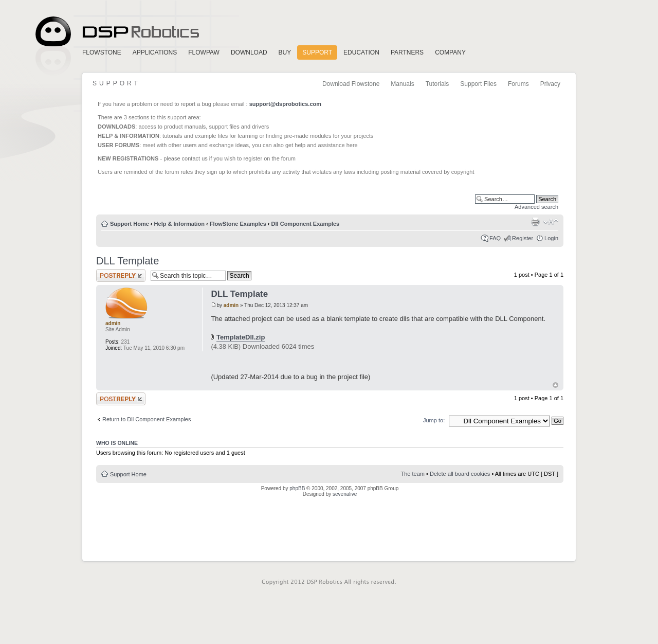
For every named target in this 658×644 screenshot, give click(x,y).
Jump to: (434, 420)
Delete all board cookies (460, 474)
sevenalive (345, 494)
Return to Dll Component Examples (147, 419)
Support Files (478, 84)
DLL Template (127, 261)
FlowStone (102, 52)
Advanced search (536, 207)
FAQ (495, 238)
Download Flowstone (351, 84)
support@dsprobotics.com (285, 104)
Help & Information (179, 224)
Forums (518, 84)
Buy (285, 52)
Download (249, 52)
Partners (407, 52)
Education (361, 52)
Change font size (551, 222)
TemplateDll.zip (241, 337)
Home (116, 32)
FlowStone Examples (238, 224)
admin (231, 305)
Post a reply (121, 275)
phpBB (297, 488)
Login (551, 238)
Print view (535, 222)
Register (523, 238)
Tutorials (437, 84)
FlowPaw (204, 52)
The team (413, 474)
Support (317, 52)
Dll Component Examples (306, 224)
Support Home (130, 224)
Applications (155, 52)
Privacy (550, 84)
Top (555, 385)
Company (450, 52)
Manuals (402, 84)
